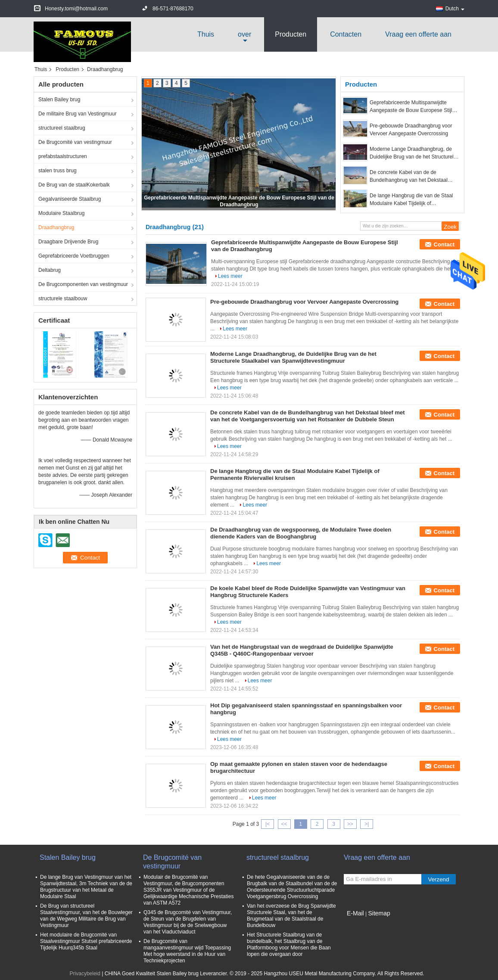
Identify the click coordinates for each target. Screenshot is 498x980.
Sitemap (379, 913)
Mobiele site (360, 924)
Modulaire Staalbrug (61, 213)
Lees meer (230, 276)
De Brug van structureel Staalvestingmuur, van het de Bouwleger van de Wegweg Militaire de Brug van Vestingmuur (86, 916)
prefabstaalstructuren (63, 156)
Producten (291, 34)
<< (284, 824)
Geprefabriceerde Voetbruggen (74, 256)
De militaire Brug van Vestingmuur (77, 114)
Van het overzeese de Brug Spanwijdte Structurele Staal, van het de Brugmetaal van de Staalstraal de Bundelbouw (291, 916)
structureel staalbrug (62, 128)
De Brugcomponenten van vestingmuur (83, 284)
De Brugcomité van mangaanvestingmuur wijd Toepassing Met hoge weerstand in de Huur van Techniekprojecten (187, 951)
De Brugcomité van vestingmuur (75, 142)
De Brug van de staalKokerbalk (74, 185)
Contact (444, 244)
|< (268, 824)
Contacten (346, 34)
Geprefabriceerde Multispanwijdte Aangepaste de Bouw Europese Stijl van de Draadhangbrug (411, 107)
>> (350, 824)
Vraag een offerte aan (418, 34)
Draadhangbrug (56, 227)
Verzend (439, 879)
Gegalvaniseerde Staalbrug (70, 199)
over (244, 34)
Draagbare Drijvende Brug (68, 242)
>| (367, 824)
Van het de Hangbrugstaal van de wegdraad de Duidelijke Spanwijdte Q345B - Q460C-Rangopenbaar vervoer (302, 650)
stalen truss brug (58, 171)
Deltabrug (50, 270)
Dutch (455, 9)
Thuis (206, 34)
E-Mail (355, 913)
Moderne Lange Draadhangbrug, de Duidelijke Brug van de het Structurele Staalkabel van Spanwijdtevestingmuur (414, 153)
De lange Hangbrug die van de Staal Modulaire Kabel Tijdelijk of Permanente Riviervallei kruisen (411, 200)
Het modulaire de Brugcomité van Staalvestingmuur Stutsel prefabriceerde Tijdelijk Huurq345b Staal (86, 941)
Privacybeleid (85, 974)
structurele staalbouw (63, 299)
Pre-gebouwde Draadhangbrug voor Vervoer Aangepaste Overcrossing (411, 130)
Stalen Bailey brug (59, 100)
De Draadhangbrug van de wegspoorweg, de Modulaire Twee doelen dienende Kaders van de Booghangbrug (301, 533)
